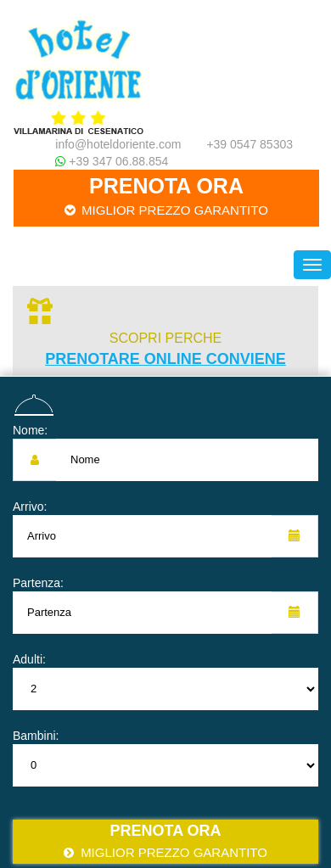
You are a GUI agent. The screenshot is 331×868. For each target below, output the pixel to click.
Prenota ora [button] (166, 196)
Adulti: (29, 659)
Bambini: (36, 736)
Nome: (30, 430)
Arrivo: (30, 507)
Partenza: (38, 583)
